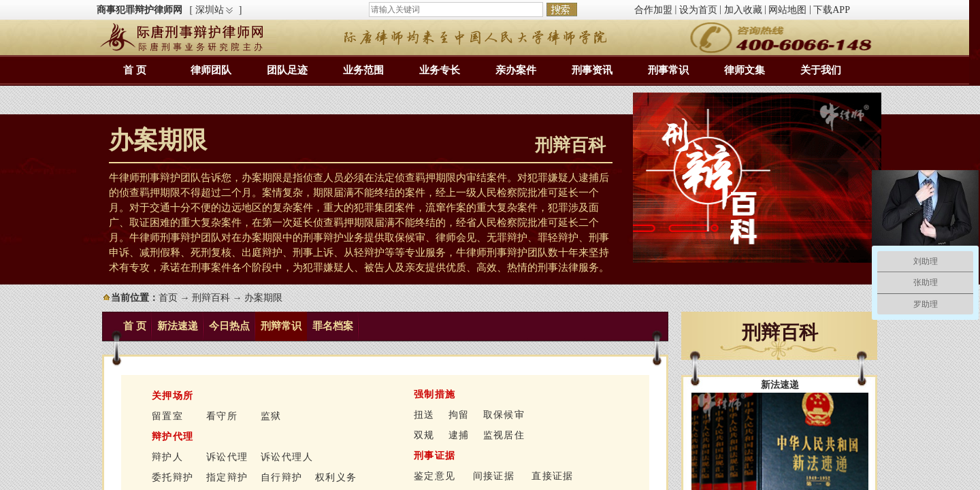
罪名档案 (333, 326)
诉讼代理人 (287, 457)
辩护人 (167, 457)
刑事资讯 (592, 70)
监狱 (271, 416)
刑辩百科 (211, 298)
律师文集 (745, 70)
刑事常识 (668, 70)
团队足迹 (287, 70)
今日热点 (229, 326)
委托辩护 (173, 477)
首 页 (135, 70)
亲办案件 (516, 70)
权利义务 (336, 477)
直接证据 (553, 476)
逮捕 (459, 435)
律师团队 (211, 70)
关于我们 (821, 70)
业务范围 (363, 70)
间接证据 (494, 476)
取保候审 (504, 415)
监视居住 (504, 435)
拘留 (459, 415)
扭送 (424, 415)
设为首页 (698, 10)
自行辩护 (282, 477)
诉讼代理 (227, 457)
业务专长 (440, 70)
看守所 (222, 416)
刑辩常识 (281, 326)
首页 (168, 298)
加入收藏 (743, 10)
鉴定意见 (435, 476)
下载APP (832, 10)
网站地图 (787, 10)
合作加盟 (653, 10)
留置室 (167, 416)
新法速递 (178, 326)
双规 (424, 435)
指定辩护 (227, 477)
